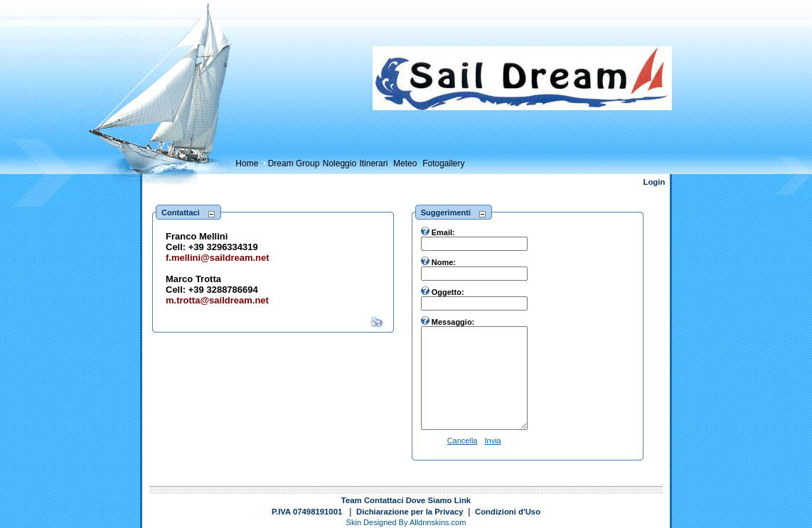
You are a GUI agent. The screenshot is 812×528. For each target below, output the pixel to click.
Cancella (463, 441)
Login (655, 182)
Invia (492, 441)
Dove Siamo (429, 500)
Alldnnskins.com (438, 522)
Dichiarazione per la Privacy (410, 512)
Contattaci (384, 500)
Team (352, 500)
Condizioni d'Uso (508, 512)
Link (463, 500)
